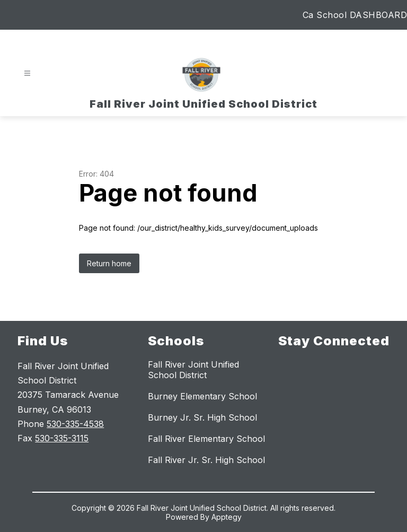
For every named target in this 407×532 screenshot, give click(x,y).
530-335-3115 (62, 438)
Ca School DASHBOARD (355, 15)
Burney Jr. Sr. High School (202, 417)
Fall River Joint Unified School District (193, 370)
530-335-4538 (75, 424)
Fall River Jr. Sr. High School (206, 460)
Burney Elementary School (202, 396)
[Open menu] (27, 73)
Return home (109, 263)
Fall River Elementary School (206, 439)
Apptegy (227, 517)
